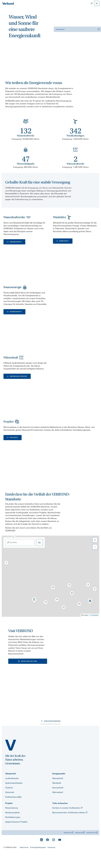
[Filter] (39, 558)
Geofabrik (95, 631)
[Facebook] (48, 855)
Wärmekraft (58, 808)
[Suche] (91, 3)
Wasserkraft (58, 794)
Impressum (51, 863)
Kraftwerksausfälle (13, 813)
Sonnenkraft (58, 803)
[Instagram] (54, 855)
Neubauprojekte (12, 828)
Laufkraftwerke (12, 794)
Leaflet (85, 631)
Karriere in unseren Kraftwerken (67, 824)
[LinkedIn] (41, 855)
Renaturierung (12, 824)
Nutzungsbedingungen (38, 863)
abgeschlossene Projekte (16, 838)
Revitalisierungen (13, 833)
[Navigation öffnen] (97, 3)
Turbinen (9, 803)
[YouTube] (60, 855)
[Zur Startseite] (8, 3)
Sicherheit (10, 808)
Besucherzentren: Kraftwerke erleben (70, 828)
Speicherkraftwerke (14, 799)
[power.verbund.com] (11, 761)
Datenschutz (24, 863)
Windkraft (57, 799)
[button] (6, 578)
